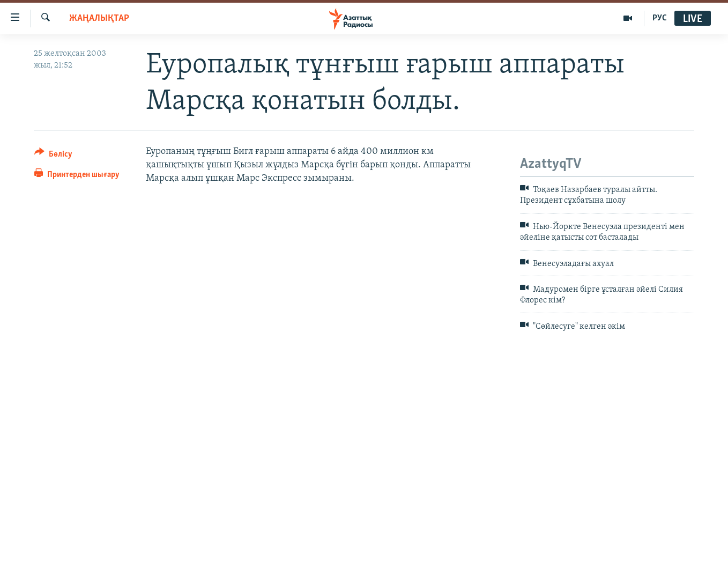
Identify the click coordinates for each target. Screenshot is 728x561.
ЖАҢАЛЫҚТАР (99, 19)
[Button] (53, 156)
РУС (660, 18)
